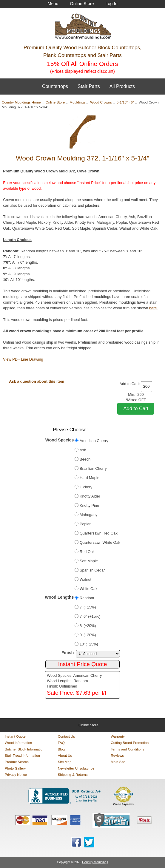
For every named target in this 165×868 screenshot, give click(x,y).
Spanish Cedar (92, 570)
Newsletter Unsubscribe (76, 768)
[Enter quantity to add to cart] (147, 387)
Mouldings (77, 102)
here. (154, 308)
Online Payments (123, 804)
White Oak (89, 589)
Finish (68, 653)
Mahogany (89, 515)
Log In (112, 4)
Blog (61, 749)
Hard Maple (90, 478)
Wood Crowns (101, 102)
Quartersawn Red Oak (99, 533)
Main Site (118, 762)
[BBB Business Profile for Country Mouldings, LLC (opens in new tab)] (66, 796)
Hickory (86, 487)
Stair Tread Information (22, 755)
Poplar (85, 524)
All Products (122, 86)
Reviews (117, 755)
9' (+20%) (88, 635)
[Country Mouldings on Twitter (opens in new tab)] (89, 842)
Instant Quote (15, 736)
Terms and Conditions (127, 749)
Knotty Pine (89, 505)
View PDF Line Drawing (23, 359)
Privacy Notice (16, 774)
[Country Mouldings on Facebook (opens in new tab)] (76, 842)
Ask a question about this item (37, 381)
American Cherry (94, 441)
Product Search (17, 762)
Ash (83, 450)
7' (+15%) (88, 607)
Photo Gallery (15, 768)
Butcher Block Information (25, 749)
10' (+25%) (89, 644)
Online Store (82, 4)
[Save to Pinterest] (144, 820)
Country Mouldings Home (21, 102)
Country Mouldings (95, 862)
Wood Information (18, 743)
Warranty (118, 736)
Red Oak (87, 552)
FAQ (61, 743)
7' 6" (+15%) (90, 616)
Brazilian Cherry (93, 468)
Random (87, 598)
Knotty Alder (90, 496)
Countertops (55, 86)
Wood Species (60, 440)
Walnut (85, 579)
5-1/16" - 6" (125, 102)
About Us (65, 755)
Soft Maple (89, 561)
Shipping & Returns (73, 774)
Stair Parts (89, 86)
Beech (85, 459)
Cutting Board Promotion (130, 743)
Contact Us (66, 736)
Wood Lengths (59, 597)
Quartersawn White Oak (100, 542)
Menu (53, 4)
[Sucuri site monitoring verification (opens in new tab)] (111, 820)
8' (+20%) (88, 626)
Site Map (65, 762)
